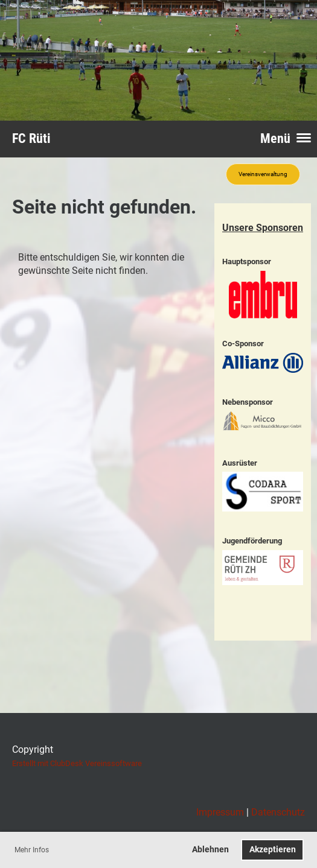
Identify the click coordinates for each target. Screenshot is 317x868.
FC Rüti (31, 138)
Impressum (220, 812)
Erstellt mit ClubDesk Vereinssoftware (77, 763)
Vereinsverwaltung (263, 174)
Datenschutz (278, 812)
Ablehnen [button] (210, 850)
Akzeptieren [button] (273, 850)
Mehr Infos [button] (32, 850)
